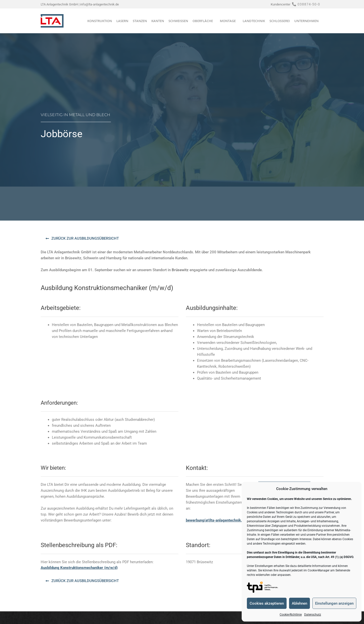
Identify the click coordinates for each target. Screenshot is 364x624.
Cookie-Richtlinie (291, 615)
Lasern (122, 21)
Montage (229, 21)
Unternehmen (308, 21)
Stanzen (140, 21)
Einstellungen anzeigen (334, 603)
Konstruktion (100, 21)
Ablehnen (299, 603)
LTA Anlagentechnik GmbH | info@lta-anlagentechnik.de (80, 4)
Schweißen (178, 21)
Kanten (158, 21)
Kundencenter (281, 4)
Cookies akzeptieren (267, 603)
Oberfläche (204, 21)
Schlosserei (280, 21)
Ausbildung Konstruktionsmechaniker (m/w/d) (79, 568)
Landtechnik (254, 21)
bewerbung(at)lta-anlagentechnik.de (216, 520)
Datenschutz (313, 615)
